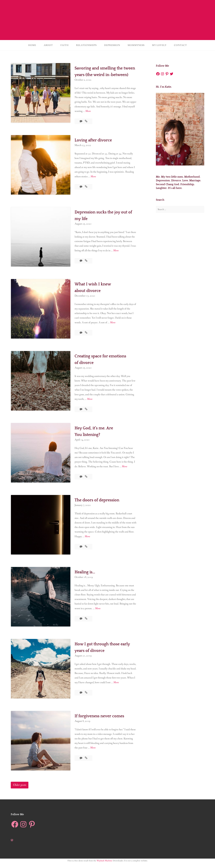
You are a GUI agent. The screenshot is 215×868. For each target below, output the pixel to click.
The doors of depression (100, 505)
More (88, 118)
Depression (112, 45)
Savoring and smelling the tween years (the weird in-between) (103, 75)
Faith (64, 45)
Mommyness (136, 45)
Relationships (86, 45)
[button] (41, 93)
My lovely (159, 45)
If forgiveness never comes (103, 721)
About (48, 45)
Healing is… (87, 577)
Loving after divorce (96, 145)
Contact (180, 45)
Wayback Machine (105, 866)
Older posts (20, 790)
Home (32, 45)
